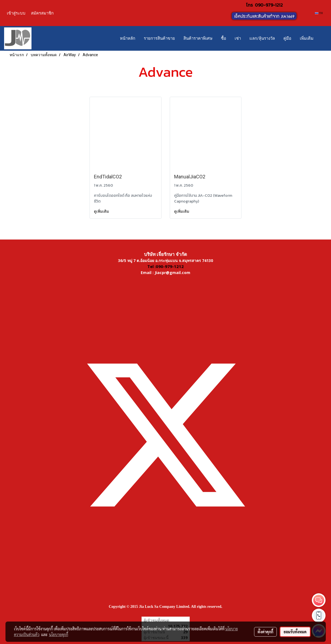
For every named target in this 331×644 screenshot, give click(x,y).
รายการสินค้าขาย (159, 38)
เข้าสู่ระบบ (16, 13)
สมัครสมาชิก (42, 13)
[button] (323, 38)
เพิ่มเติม (307, 38)
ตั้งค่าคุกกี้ (265, 632)
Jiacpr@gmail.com (172, 273)
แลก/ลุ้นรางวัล (262, 38)
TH (319, 13)
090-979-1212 (269, 5)
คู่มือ (287, 38)
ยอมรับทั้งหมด (295, 632)
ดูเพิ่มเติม (102, 211)
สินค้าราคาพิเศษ (198, 38)
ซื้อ (224, 38)
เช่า (238, 38)
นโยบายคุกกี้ (59, 634)
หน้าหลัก (128, 38)
